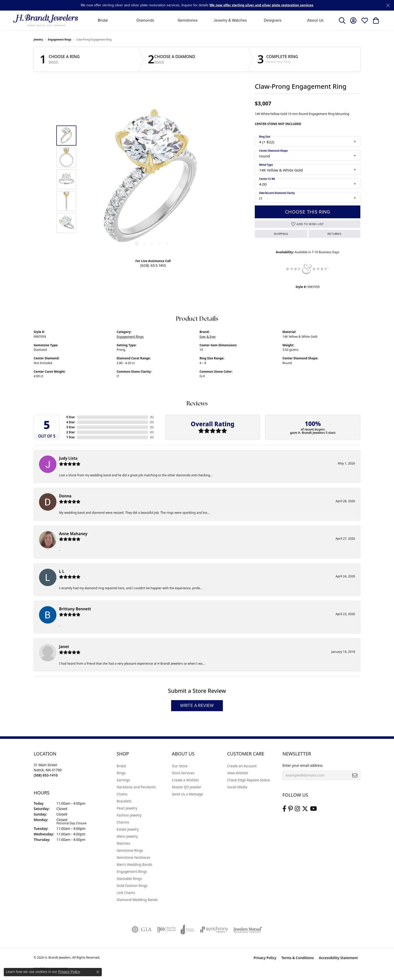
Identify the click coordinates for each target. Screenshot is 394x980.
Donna (65, 496)
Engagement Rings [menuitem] (132, 871)
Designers (273, 20)
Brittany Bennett (75, 609)
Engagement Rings (60, 39)
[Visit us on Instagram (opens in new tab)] (297, 809)
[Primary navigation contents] (209, 20)
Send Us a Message (187, 794)
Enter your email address (303, 765)
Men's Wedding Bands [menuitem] (134, 864)
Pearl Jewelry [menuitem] (127, 808)
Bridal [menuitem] (121, 766)
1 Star (71, 437)
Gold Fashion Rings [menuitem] (132, 886)
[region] (152, 179)
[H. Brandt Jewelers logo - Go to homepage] (46, 20)
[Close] (388, 5)
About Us (315, 20)
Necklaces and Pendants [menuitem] (136, 787)
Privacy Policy (265, 958)
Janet (64, 647)
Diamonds (145, 20)
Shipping (281, 234)
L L (62, 571)
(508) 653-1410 (153, 266)
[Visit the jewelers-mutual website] (248, 929)
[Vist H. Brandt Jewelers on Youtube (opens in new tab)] (313, 809)
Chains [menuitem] (122, 794)
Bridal (103, 20)
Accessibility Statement (338, 958)
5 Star (71, 417)
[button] (342, 20)
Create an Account (242, 766)
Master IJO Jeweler (187, 787)
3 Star (71, 427)
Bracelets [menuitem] (124, 801)
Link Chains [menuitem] (126, 893)
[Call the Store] (46, 775)
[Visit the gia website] (142, 929)
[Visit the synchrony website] (214, 929)
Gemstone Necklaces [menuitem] (133, 857)
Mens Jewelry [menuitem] (127, 836)
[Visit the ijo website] (166, 929)
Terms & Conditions (298, 958)
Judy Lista (68, 458)
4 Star (71, 422)
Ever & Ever (208, 337)
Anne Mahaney (73, 534)
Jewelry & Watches (230, 20)
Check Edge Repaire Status (249, 780)
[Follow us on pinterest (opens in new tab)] (290, 809)
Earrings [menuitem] (123, 780)
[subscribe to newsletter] (355, 775)
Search (54, 62)
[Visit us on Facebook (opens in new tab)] (284, 809)
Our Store (180, 766)
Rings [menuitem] (121, 773)
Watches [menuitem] (123, 843)
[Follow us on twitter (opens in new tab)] (305, 809)
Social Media (237, 787)
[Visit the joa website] (188, 929)
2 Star (71, 432)
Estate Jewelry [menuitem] (128, 829)
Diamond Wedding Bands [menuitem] (137, 900)
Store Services (183, 773)
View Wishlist (238, 773)
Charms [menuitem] (123, 822)
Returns (334, 234)
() (152, 417)
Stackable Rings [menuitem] (129, 879)
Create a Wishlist (185, 780)
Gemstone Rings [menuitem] (130, 850)
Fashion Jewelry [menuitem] (129, 815)
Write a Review (197, 706)
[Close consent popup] (98, 972)
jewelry (38, 39)
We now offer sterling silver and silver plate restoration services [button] (261, 5)
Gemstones (188, 20)
